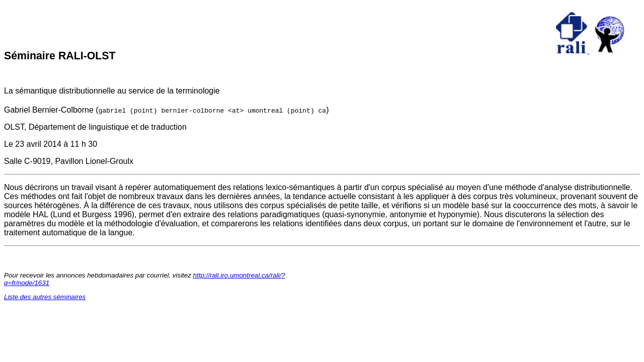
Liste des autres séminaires (45, 297)
